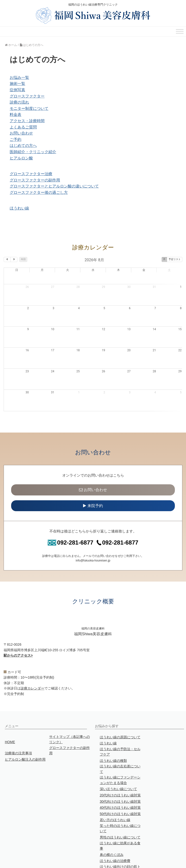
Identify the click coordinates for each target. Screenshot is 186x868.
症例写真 (17, 90)
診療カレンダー (32, 665)
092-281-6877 (70, 519)
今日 (23, 259)
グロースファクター (27, 96)
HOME (10, 719)
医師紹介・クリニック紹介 (33, 152)
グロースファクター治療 (31, 174)
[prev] (7, 259)
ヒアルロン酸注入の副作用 (25, 736)
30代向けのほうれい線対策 (120, 778)
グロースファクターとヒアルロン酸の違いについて (54, 186)
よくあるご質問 (23, 127)
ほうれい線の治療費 (115, 838)
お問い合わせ (21, 133)
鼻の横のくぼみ (112, 831)
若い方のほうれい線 (115, 797)
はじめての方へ (23, 146)
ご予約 (15, 139)
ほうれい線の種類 (113, 737)
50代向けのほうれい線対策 (120, 791)
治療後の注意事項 (18, 730)
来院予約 (93, 483)
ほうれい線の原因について (120, 714)
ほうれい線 (19, 208)
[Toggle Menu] (180, 32)
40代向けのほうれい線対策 (120, 784)
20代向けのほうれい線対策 (120, 772)
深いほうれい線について (118, 766)
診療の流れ (19, 102)
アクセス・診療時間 (27, 121)
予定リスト (175, 259)
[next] (14, 259)
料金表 (15, 115)
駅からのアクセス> (18, 632)
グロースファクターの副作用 (35, 180)
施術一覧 (17, 84)
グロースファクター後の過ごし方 (39, 192)
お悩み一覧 (19, 78)
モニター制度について (29, 108)
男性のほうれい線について (120, 814)
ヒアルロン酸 (21, 158)
